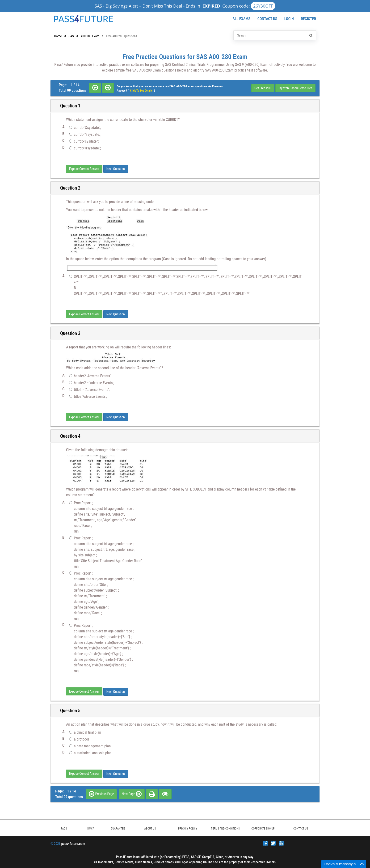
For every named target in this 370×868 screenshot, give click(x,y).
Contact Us (267, 19)
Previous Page (101, 793)
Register (308, 19)
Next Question (116, 169)
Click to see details (141, 91)
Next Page (132, 793)
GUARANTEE (118, 828)
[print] (152, 793)
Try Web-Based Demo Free (295, 88)
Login (289, 19)
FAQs (64, 828)
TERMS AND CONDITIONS (225, 828)
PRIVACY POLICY (188, 828)
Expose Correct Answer (84, 169)
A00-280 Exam (90, 36)
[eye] (165, 793)
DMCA (91, 828)
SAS (71, 36)
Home (58, 36)
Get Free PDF (263, 88)
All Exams (241, 19)
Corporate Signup (263, 828)
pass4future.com (73, 843)
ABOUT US (150, 828)
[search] (311, 35)
